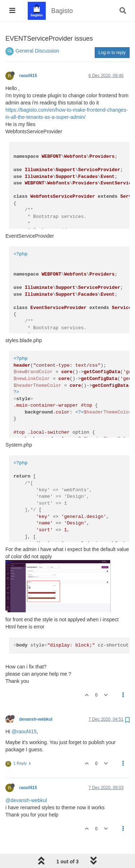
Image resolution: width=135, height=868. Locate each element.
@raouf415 (24, 731)
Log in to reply (112, 53)
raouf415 (28, 76)
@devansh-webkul (26, 800)
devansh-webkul (36, 719)
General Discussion (37, 51)
